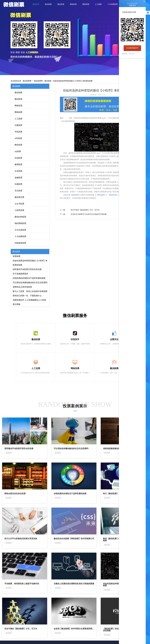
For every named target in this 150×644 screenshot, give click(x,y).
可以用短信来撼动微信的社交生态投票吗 (30, 283)
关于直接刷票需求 (20, 274)
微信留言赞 (19, 197)
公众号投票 (19, 204)
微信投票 (18, 99)
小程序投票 (19, 210)
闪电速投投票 (20, 243)
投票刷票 (16, 256)
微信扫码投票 (20, 217)
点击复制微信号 (132, 48)
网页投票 (18, 145)
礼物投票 (18, 184)
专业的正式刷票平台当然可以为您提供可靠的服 (88, 214)
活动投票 (18, 158)
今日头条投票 (20, 230)
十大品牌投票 (20, 236)
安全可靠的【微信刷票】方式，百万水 (85, 210)
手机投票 (18, 132)
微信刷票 (48, 81)
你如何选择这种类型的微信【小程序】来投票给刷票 (73, 81)
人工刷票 (18, 119)
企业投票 (18, 171)
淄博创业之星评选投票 (22, 287)
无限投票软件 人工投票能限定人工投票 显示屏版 (29, 302)
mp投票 (18, 151)
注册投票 (18, 125)
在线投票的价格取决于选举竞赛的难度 (29, 278)
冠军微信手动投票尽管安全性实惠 (27, 269)
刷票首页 (36, 4)
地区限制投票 (20, 223)
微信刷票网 (27, 81)
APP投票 (18, 138)
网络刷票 (18, 112)
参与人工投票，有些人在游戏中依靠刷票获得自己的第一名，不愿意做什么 (30, 293)
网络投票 (18, 106)
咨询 (148, 13)
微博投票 (18, 164)
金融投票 (18, 178)
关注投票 (18, 191)
